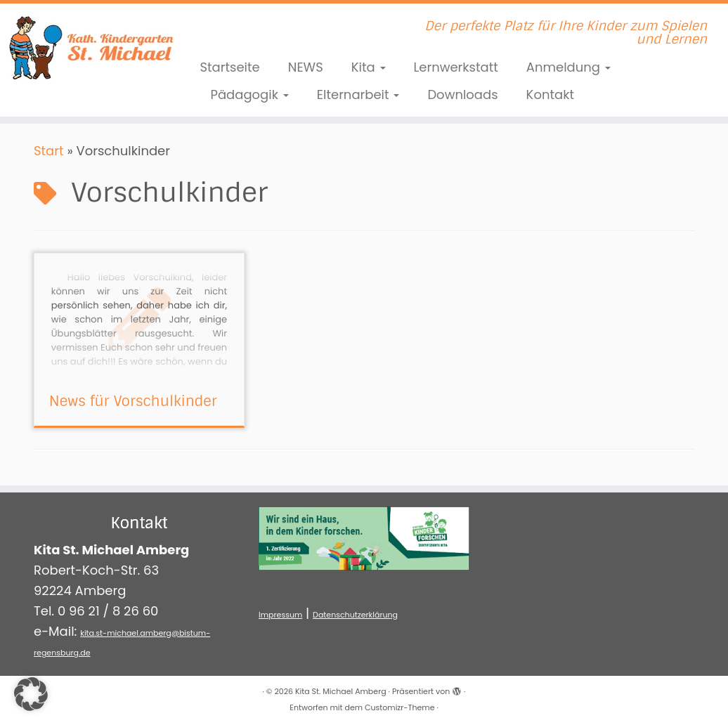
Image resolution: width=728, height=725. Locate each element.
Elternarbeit (358, 94)
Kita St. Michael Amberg (341, 691)
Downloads (462, 94)
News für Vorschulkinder (133, 401)
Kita (369, 67)
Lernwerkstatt (456, 67)
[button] (31, 694)
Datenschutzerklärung (355, 615)
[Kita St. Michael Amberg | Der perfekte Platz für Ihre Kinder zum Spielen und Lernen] (85, 46)
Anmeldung (568, 67)
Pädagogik (249, 94)
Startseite (229, 67)
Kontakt (550, 94)
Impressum (280, 615)
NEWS (306, 67)
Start (49, 151)
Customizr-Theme (399, 707)
